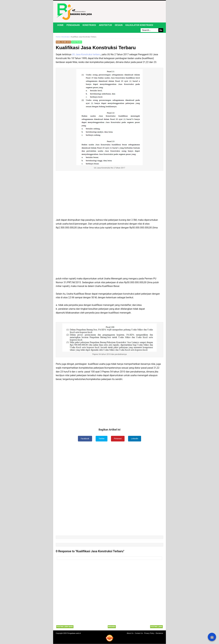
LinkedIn (136, 439)
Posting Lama (156, 627)
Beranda (112, 627)
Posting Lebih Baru (65, 627)
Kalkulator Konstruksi (139, 25)
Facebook (84, 439)
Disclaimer (159, 633)
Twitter (101, 439)
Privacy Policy (149, 633)
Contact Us (139, 633)
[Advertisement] (109, 196)
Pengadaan (73, 25)
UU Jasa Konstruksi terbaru (86, 54)
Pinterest (118, 439)
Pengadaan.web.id (74, 633)
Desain (119, 25)
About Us (130, 633)
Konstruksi (89, 25)
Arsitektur (105, 25)
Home (60, 25)
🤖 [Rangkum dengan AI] (212, 637)
